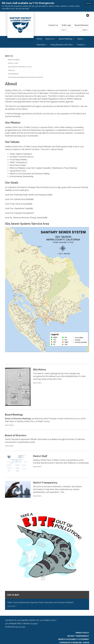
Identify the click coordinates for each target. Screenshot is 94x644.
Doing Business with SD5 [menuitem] (61, 45)
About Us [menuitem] (49, 39)
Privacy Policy (82, 633)
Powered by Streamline (71, 643)
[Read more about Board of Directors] (47, 440)
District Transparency (78, 636)
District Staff (13, 63)
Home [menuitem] (39, 39)
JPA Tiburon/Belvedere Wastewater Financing (26, 77)
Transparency (13, 74)
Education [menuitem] (41, 45)
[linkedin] (88, 16)
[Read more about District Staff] (47, 464)
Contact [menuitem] (80, 45)
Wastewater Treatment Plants (20, 67)
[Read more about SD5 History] (47, 387)
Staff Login (66, 25)
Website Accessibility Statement (74, 639)
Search (85, 30)
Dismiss (89, 3)
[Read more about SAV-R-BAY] (47, 558)
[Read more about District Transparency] (47, 489)
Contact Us (53, 25)
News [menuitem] (80, 39)
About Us (9, 56)
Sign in (86, 643)
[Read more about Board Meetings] (47, 420)
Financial (12, 70)
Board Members (82, 25)
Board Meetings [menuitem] (65, 39)
